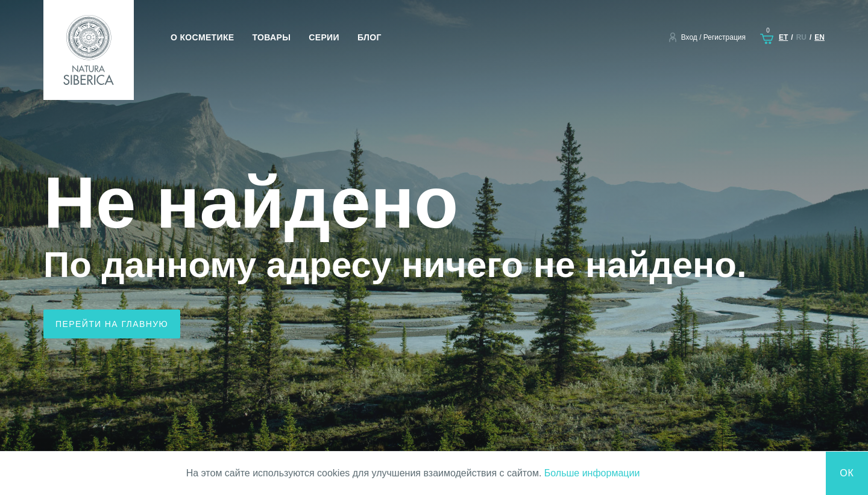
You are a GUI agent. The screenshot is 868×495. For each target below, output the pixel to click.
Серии (324, 37)
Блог (370, 37)
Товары (272, 37)
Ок (847, 473)
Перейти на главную (112, 324)
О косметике (203, 37)
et (783, 37)
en (819, 37)
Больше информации (592, 473)
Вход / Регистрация (713, 37)
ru (801, 37)
